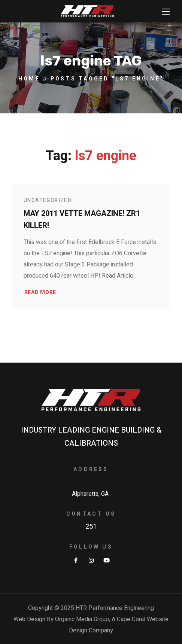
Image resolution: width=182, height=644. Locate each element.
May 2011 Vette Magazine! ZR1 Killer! (82, 219)
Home (29, 79)
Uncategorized (48, 200)
